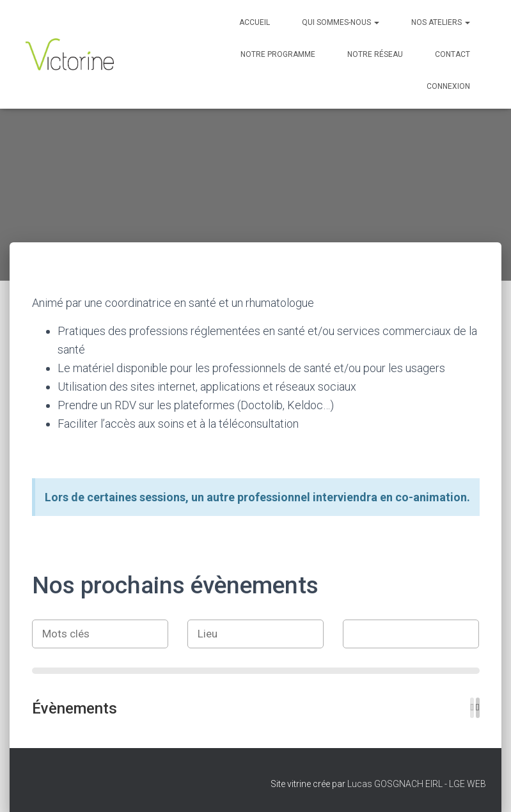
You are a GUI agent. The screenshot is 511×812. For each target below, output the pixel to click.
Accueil (255, 22)
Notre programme (278, 54)
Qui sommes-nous (341, 22)
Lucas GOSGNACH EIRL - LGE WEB (417, 784)
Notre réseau (375, 54)
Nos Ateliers (441, 22)
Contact (452, 54)
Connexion (448, 86)
